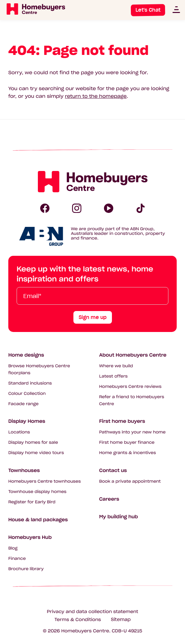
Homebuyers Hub (30, 537)
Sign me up (93, 317)
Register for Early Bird (32, 502)
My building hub (119, 517)
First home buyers (122, 421)
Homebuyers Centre (85, 631)
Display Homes (27, 421)
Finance (17, 559)
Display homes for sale (33, 443)
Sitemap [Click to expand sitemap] (121, 620)
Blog (13, 548)
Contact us (113, 470)
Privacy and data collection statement (92, 612)
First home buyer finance (127, 443)
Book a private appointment (130, 482)
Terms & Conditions (78, 620)
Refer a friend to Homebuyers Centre (132, 401)
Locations (19, 432)
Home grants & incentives (128, 453)
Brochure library (26, 569)
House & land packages (38, 520)
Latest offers (114, 376)
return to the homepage (96, 96)
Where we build (116, 366)
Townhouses (24, 470)
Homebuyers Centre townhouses (45, 482)
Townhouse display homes (37, 492)
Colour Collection (27, 394)
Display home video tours (36, 453)
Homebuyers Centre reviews (131, 387)
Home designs (26, 355)
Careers (109, 499)
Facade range (23, 404)
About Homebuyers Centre (133, 355)
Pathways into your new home (133, 432)
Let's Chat (148, 10)
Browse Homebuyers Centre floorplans (39, 370)
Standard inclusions (30, 383)
